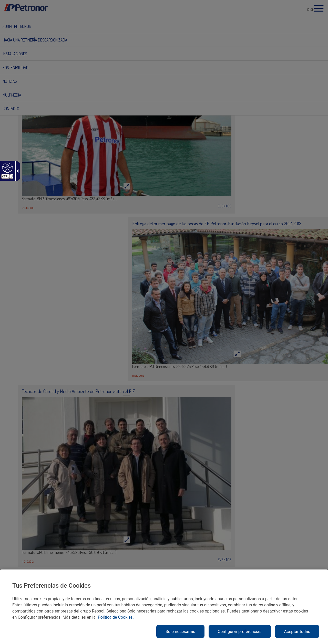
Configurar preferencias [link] (240, 632)
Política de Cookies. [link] (116, 617)
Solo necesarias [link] (180, 632)
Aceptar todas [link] (297, 632)
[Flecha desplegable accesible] (16, 171)
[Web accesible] (7, 167)
